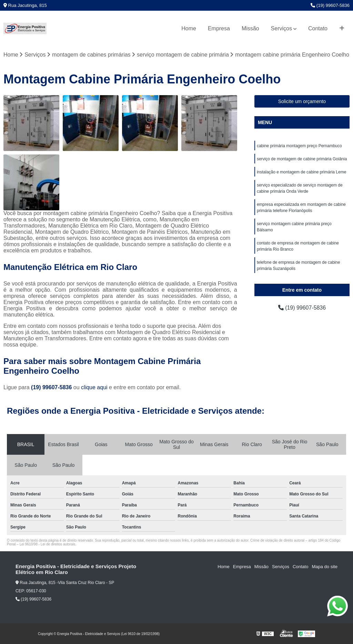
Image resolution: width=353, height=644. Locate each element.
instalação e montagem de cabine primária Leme (301, 172)
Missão (250, 28)
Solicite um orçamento (302, 101)
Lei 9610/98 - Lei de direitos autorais (48, 544)
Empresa (219, 28)
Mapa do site (324, 567)
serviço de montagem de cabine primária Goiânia (302, 159)
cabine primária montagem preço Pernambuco (299, 146)
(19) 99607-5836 (330, 5)
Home (189, 28)
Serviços (281, 28)
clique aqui (94, 387)
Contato (318, 28)
